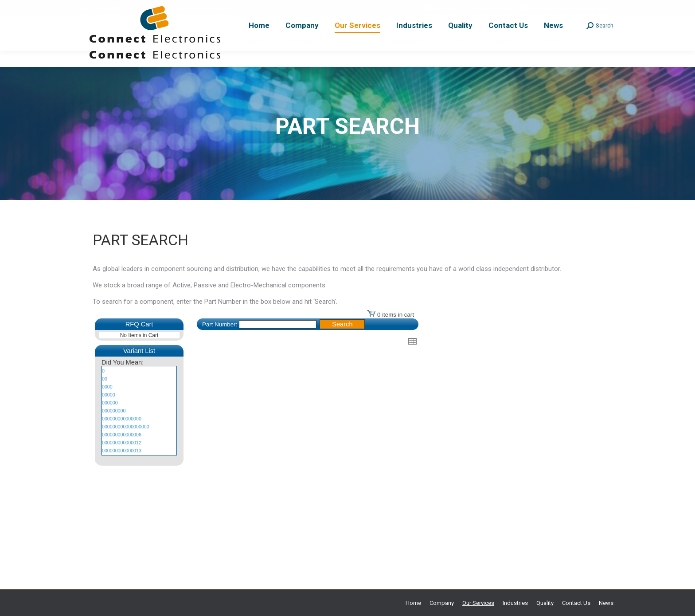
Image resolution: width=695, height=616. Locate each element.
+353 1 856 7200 (113, 8)
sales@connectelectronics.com (573, 8)
